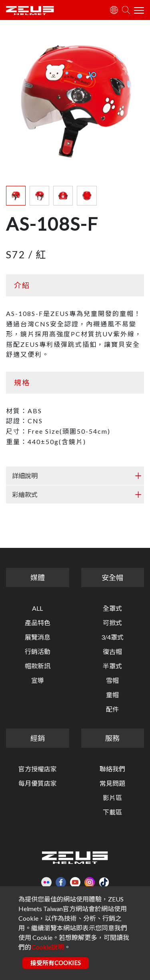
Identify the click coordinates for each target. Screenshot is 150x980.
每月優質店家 (38, 783)
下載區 (112, 812)
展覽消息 (38, 637)
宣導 (38, 680)
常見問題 (112, 783)
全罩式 (112, 608)
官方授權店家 (38, 769)
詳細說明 (25, 476)
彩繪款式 (25, 494)
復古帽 (112, 652)
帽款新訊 (38, 666)
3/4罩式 (112, 637)
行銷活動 (38, 652)
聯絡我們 (112, 769)
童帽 (112, 695)
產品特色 (38, 623)
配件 (112, 709)
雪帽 (112, 680)
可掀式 (112, 623)
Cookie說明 (48, 947)
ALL (37, 608)
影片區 (112, 798)
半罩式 (112, 666)
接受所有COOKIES (56, 963)
